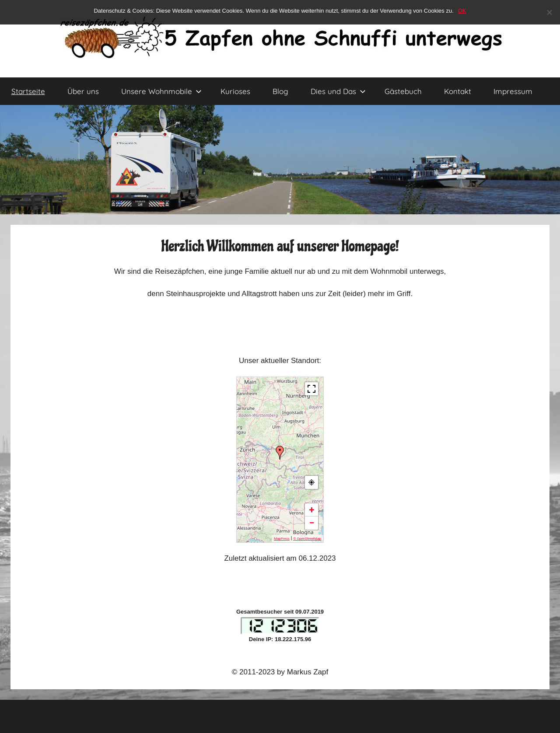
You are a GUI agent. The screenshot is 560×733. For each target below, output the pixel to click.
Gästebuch (403, 91)
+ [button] (312, 510)
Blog (280, 91)
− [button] (311, 523)
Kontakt (458, 91)
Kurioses (235, 91)
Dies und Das (338, 91)
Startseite (28, 91)
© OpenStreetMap (307, 539)
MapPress (282, 539)
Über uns (83, 91)
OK (462, 11)
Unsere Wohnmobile (161, 91)
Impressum (513, 91)
